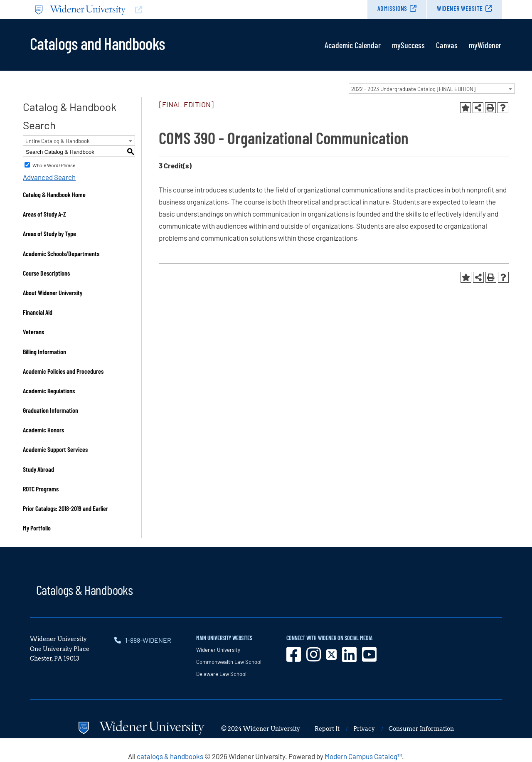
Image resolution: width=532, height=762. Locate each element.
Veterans (33, 332)
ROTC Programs (41, 489)
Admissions (392, 8)
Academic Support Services (55, 449)
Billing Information (44, 351)
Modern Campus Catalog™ (363, 756)
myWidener (485, 45)
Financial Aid (38, 312)
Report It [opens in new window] (327, 729)
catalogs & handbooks (170, 756)
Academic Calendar (353, 45)
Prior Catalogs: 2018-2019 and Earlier (65, 508)
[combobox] (432, 89)
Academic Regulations (49, 391)
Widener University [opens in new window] (218, 650)
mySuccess (408, 45)
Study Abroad (38, 469)
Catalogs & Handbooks (84, 589)
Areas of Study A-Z (44, 214)
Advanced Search (49, 177)
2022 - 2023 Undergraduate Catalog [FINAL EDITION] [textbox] (413, 89)
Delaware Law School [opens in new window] (221, 674)
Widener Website (460, 8)
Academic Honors (43, 430)
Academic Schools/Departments (61, 253)
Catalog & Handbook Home (54, 194)
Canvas (447, 45)
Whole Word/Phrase (54, 165)
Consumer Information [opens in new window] (421, 729)
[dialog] (507, 737)
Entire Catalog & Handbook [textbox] (58, 141)
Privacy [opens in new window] (364, 729)
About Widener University (53, 292)
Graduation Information (50, 410)
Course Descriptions (46, 273)
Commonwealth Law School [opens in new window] (229, 662)
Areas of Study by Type (49, 233)
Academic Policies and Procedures (63, 371)
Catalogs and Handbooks (97, 43)
